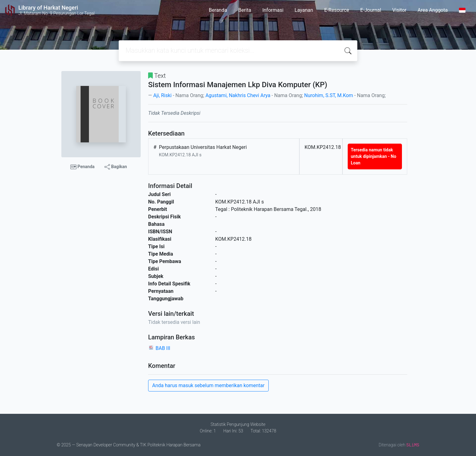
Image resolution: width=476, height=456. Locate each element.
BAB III (163, 348)
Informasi (273, 10)
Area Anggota (433, 10)
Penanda (83, 167)
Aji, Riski (162, 95)
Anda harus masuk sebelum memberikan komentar (208, 385)
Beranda (218, 10)
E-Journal (371, 10)
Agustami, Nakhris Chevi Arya (238, 95)
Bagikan (116, 167)
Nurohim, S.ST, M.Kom (329, 95)
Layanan (304, 10)
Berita (245, 10)
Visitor (399, 10)
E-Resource (337, 10)
